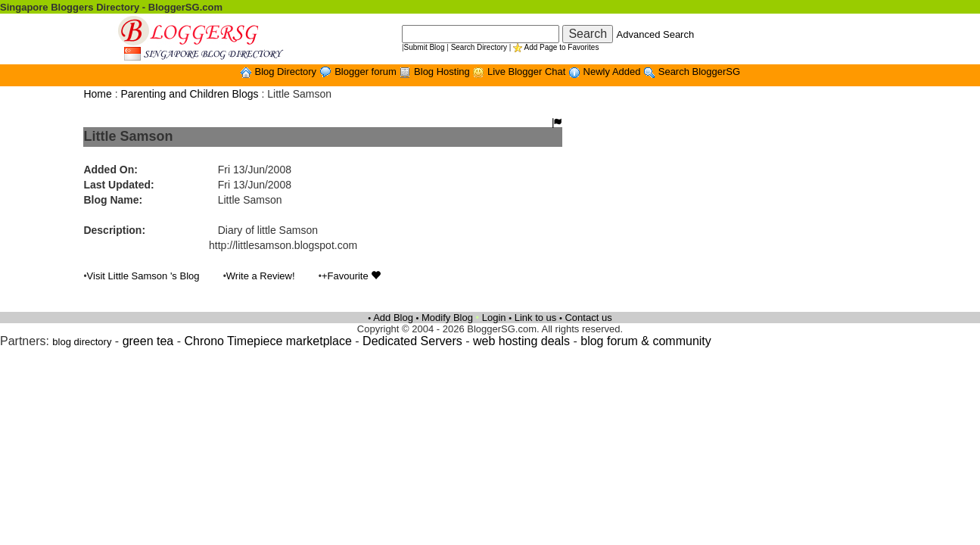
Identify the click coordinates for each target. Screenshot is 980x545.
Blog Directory (286, 72)
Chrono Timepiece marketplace (268, 341)
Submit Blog (425, 47)
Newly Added (614, 72)
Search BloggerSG (699, 72)
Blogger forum (367, 72)
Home (97, 94)
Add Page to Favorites (561, 47)
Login (494, 318)
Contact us (588, 318)
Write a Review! (261, 276)
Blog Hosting (443, 72)
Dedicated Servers (412, 341)
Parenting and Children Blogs (189, 94)
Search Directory (479, 47)
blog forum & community (646, 341)
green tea (148, 341)
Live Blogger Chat (528, 72)
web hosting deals (521, 341)
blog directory (82, 342)
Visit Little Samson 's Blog (143, 276)
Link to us (536, 318)
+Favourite (351, 276)
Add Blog (393, 318)
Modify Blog (447, 318)
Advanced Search (656, 34)
